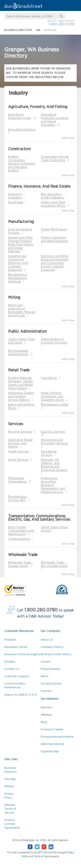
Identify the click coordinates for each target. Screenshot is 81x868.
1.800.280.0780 (41, 610)
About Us (47, 640)
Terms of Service (43, 856)
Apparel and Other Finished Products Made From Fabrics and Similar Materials (21, 245)
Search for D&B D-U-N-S (21, 695)
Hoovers (46, 691)
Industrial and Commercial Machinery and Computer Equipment (18, 263)
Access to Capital (52, 729)
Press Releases (51, 669)
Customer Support (17, 676)
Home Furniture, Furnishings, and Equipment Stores (53, 397)
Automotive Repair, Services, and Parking (21, 443)
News (44, 676)
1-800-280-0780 (61, 24)
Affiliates (46, 715)
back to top (68, 138)
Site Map (10, 779)
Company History (52, 647)
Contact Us (12, 669)
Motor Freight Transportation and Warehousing (21, 531)
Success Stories (51, 683)
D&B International (52, 744)
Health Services (18, 452)
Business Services (53, 432)
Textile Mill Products (54, 230)
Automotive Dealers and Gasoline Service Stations (21, 397)
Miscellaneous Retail (55, 405)
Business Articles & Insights (22, 654)
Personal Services (20, 432)
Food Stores (49, 378)
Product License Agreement (12, 824)
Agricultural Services (22, 130)
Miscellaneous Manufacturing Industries (18, 278)
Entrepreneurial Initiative (57, 737)
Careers (46, 662)
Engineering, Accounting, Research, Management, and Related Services (53, 485)
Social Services (18, 460)
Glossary (10, 662)
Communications (19, 539)
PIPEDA (9, 786)
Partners (46, 707)
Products (10, 640)
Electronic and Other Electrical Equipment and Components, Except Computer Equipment (55, 263)
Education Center (16, 647)
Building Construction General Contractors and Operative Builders (22, 164)
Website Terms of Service (10, 809)
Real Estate (16, 202)
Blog (44, 722)
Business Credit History (56, 654)
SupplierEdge (50, 751)
